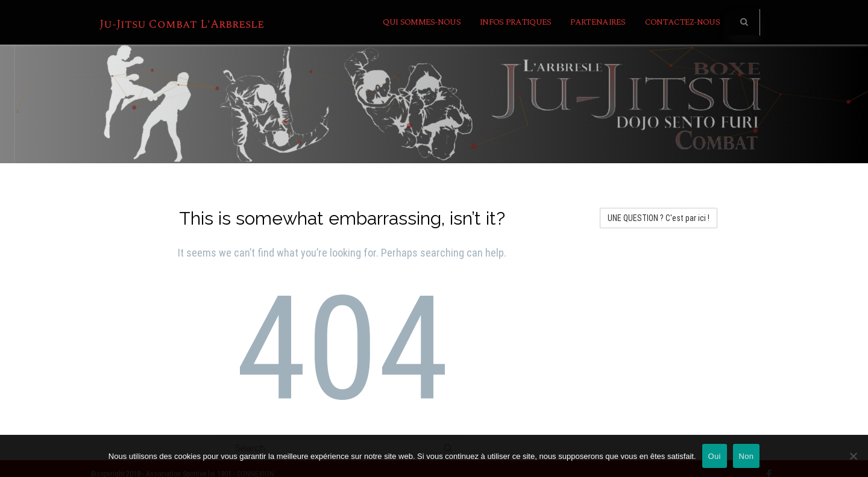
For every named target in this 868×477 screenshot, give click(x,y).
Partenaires (598, 22)
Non (747, 456)
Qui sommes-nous (422, 22)
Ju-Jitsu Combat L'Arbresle (182, 24)
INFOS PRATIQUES (516, 22)
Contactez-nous (682, 22)
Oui (715, 456)
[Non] (853, 456)
